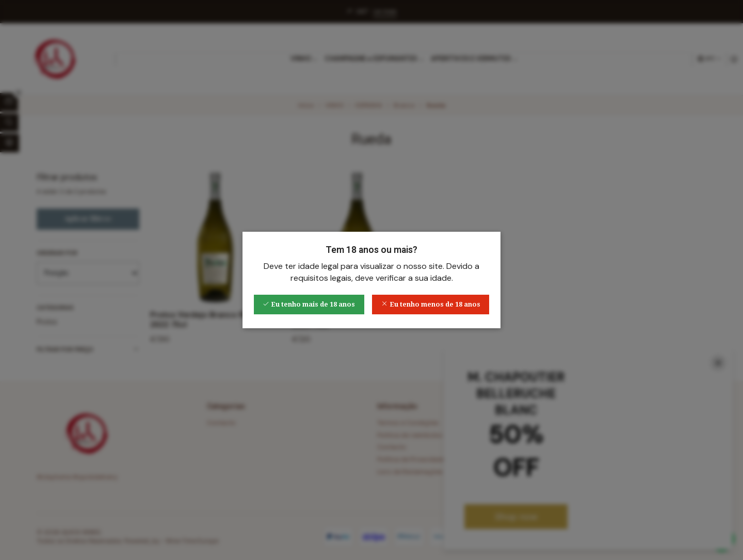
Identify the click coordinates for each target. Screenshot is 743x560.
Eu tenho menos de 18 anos (431, 304)
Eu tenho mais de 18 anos (309, 304)
